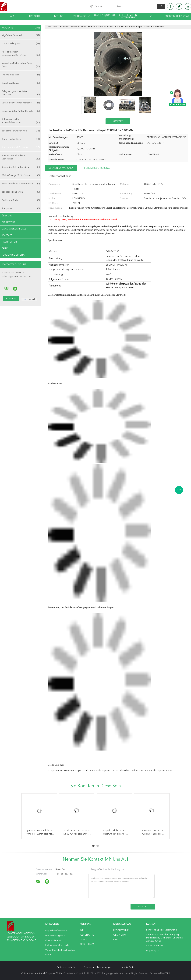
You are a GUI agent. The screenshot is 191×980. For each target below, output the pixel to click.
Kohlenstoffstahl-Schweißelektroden (21, 121)
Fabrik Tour (8, 222)
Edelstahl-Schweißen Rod (21, 131)
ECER (167, 973)
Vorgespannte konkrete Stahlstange (21, 157)
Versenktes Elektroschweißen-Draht (21, 65)
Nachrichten (9, 242)
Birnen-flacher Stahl (21, 139)
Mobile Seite (128, 967)
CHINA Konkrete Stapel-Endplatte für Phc (42, 973)
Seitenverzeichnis (66, 967)
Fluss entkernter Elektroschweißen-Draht (21, 54)
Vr (151, 16)
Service (85, 940)
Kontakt (7, 235)
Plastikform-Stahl (21, 200)
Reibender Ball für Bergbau (21, 167)
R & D (116, 940)
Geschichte (87, 935)
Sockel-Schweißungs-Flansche (21, 103)
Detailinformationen (61, 168)
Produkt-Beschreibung (96, 168)
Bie (82, 930)
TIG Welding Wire (21, 75)
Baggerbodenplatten (21, 192)
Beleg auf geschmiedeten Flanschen (21, 93)
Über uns (58, 16)
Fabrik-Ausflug (81, 16)
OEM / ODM (120, 935)
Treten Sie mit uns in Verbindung (128, 16)
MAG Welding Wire (21, 44)
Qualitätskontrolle (104, 16)
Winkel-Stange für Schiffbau (21, 175)
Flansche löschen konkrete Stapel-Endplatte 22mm (146, 771)
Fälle (5, 248)
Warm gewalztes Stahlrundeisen (21, 184)
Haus (12, 16)
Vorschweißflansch (21, 83)
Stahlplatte (21, 208)
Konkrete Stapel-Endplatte (21, 147)
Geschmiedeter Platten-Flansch (21, 111)
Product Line (121, 930)
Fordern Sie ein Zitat (177, 16)
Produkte (35, 16)
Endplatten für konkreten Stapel (65, 771)
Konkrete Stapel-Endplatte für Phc (101, 771)
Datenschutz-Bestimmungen (98, 967)
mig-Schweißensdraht (21, 35)
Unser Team (87, 944)
